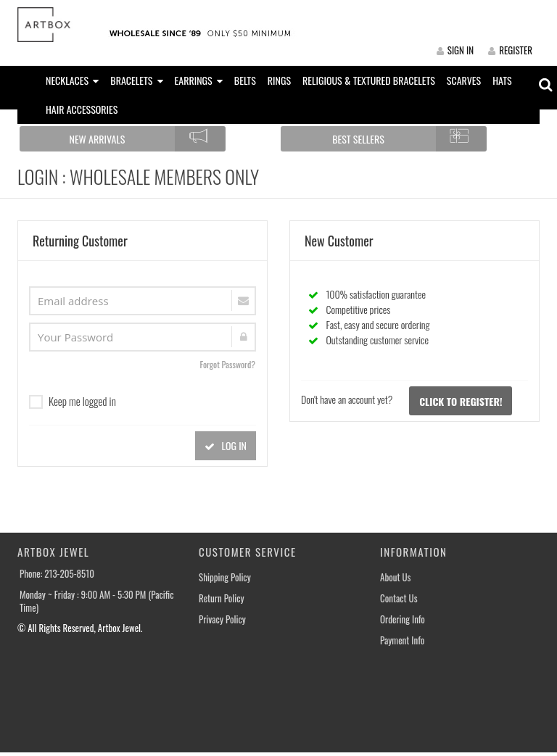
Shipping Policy (225, 577)
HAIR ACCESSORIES (82, 109)
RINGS (279, 80)
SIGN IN (455, 50)
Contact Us (399, 598)
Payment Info (402, 640)
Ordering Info (403, 619)
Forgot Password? (227, 364)
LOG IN (226, 445)
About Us (395, 577)
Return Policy (222, 598)
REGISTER (510, 50)
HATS (502, 80)
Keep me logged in (73, 401)
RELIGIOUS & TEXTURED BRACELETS (369, 80)
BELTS (245, 80)
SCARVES (464, 80)
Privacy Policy (222, 619)
